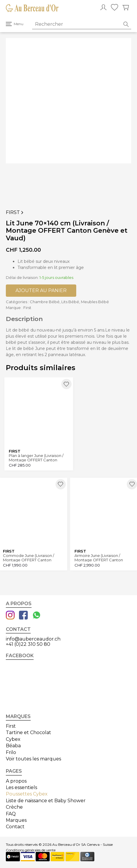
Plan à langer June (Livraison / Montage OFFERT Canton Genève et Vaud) (36, 458)
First (15, 213)
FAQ (11, 814)
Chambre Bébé (45, 302)
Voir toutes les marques (33, 759)
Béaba (13, 746)
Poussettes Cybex (27, 794)
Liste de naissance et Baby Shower (46, 801)
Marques (16, 820)
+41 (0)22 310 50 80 (28, 644)
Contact (15, 827)
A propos (16, 781)
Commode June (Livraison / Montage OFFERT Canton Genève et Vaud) (28, 558)
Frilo (11, 752)
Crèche (14, 807)
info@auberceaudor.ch (33, 639)
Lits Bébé (70, 302)
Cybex (13, 739)
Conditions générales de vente (31, 850)
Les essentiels (21, 787)
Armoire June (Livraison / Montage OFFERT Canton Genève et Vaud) (99, 558)
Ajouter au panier (41, 290)
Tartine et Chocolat (28, 732)
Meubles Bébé (95, 302)
